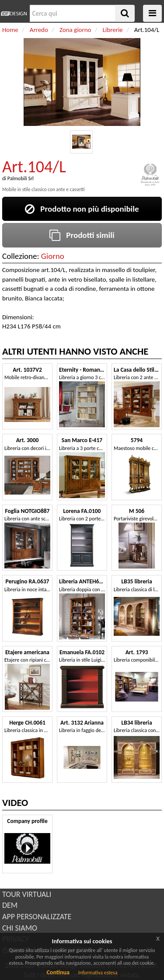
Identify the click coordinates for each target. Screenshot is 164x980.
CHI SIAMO (20, 928)
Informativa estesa (98, 973)
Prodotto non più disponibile (82, 209)
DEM (10, 905)
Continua (58, 972)
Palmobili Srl (21, 178)
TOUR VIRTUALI (27, 894)
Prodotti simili (82, 235)
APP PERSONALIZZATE (37, 917)
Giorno (53, 256)
